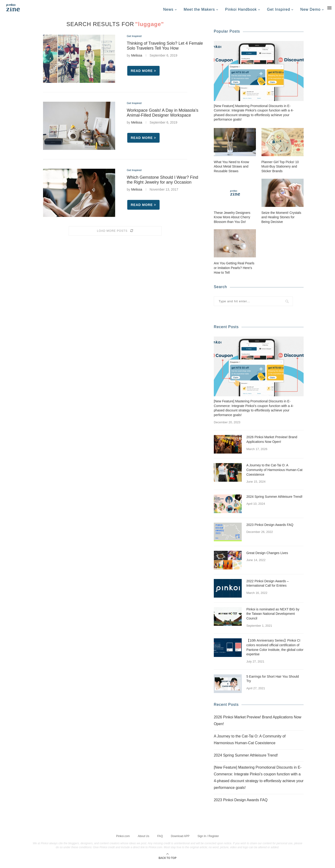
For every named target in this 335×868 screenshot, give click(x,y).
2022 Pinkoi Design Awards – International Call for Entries (268, 587)
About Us (143, 840)
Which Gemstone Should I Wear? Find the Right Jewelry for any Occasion (162, 183)
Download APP (180, 840)
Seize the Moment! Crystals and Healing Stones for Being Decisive (281, 221)
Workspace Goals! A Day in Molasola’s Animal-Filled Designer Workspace (162, 116)
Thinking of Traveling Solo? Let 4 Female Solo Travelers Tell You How (165, 49)
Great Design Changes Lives (267, 557)
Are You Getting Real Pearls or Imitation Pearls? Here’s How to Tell (234, 272)
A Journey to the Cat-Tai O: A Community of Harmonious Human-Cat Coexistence (274, 474)
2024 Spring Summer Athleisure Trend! (274, 501)
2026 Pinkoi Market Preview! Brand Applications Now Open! (272, 443)
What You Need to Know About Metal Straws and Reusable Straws (231, 170)
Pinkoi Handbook (241, 9)
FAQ (160, 840)
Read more (143, 74)
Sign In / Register (208, 840)
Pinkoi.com (123, 840)
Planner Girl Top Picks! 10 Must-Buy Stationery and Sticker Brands (280, 170)
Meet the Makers (199, 9)
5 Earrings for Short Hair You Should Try (273, 683)
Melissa (137, 59)
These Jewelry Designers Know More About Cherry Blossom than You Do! (232, 221)
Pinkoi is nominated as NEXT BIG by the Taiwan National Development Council (273, 618)
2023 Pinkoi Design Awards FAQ (270, 529)
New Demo (310, 9)
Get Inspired (279, 9)
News (168, 9)
